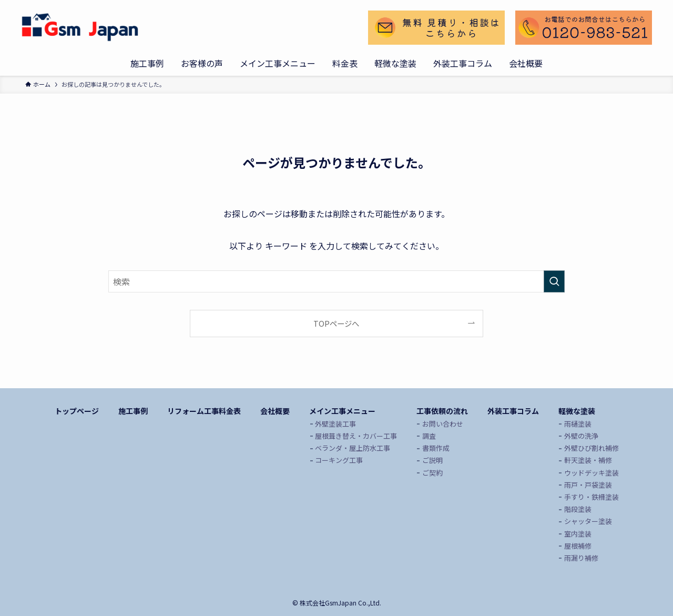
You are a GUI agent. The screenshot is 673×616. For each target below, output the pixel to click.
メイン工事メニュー (342, 411)
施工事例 (133, 411)
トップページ (77, 411)
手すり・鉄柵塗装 (592, 497)
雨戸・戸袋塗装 (588, 485)
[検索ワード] (336, 281)
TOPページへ (336, 323)
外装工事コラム (513, 411)
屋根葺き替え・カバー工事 (356, 436)
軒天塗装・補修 (588, 460)
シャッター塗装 (588, 521)
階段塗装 (578, 509)
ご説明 (432, 460)
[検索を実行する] (554, 281)
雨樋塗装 (578, 424)
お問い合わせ (443, 424)
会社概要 (275, 411)
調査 (429, 436)
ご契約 (432, 473)
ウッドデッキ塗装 (592, 473)
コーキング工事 (339, 460)
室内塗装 (578, 534)
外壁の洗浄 (581, 436)
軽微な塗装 (577, 411)
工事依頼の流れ (442, 411)
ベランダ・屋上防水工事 (353, 448)
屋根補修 (578, 546)
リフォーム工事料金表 (204, 411)
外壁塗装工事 (335, 424)
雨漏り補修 (581, 558)
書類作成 (436, 448)
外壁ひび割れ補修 (592, 448)
